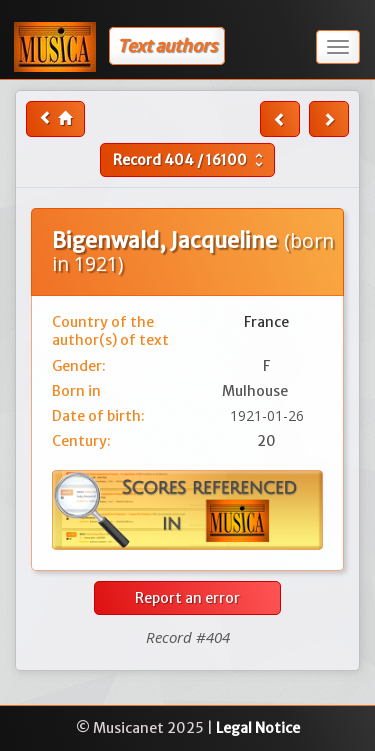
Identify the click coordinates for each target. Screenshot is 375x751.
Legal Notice (258, 728)
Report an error (187, 598)
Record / (190, 160)
